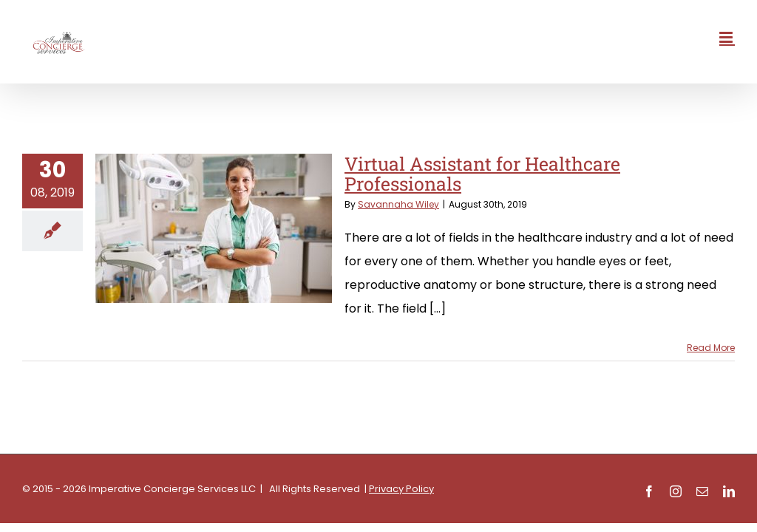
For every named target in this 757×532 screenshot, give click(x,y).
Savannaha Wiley (398, 204)
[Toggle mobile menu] (727, 37)
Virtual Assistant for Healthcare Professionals (482, 174)
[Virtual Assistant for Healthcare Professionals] (214, 228)
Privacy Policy (401, 489)
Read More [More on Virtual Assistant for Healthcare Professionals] (711, 348)
